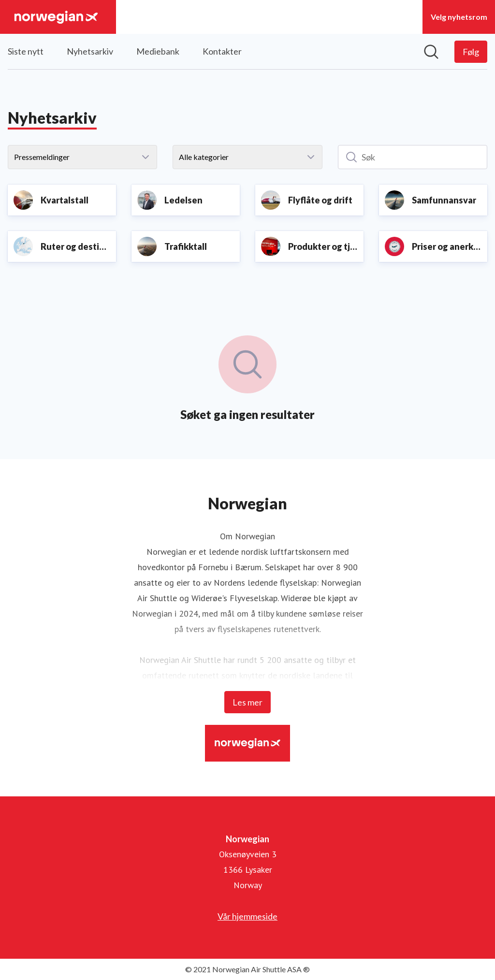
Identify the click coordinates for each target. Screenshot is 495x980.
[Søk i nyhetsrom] (431, 52)
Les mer (247, 702)
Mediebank (158, 51)
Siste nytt (26, 51)
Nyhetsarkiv (90, 51)
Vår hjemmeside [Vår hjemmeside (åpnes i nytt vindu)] (247, 916)
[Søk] (413, 157)
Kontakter (222, 51)
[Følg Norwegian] (471, 52)
